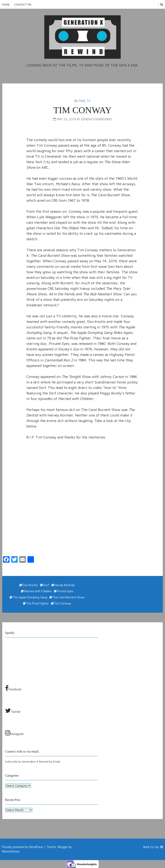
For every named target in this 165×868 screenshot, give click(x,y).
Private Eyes (65, 591)
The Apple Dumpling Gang (30, 597)
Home (6, 4)
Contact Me (23, 4)
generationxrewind (97, 119)
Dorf (46, 585)
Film (82, 101)
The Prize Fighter (37, 603)
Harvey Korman (65, 585)
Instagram (14, 733)
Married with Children (38, 591)
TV (88, 101)
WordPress (36, 847)
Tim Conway (82, 110)
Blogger (63, 847)
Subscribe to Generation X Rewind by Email (33, 762)
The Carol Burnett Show (68, 597)
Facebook (13, 688)
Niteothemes (11, 851)
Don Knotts (30, 585)
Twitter (13, 711)
